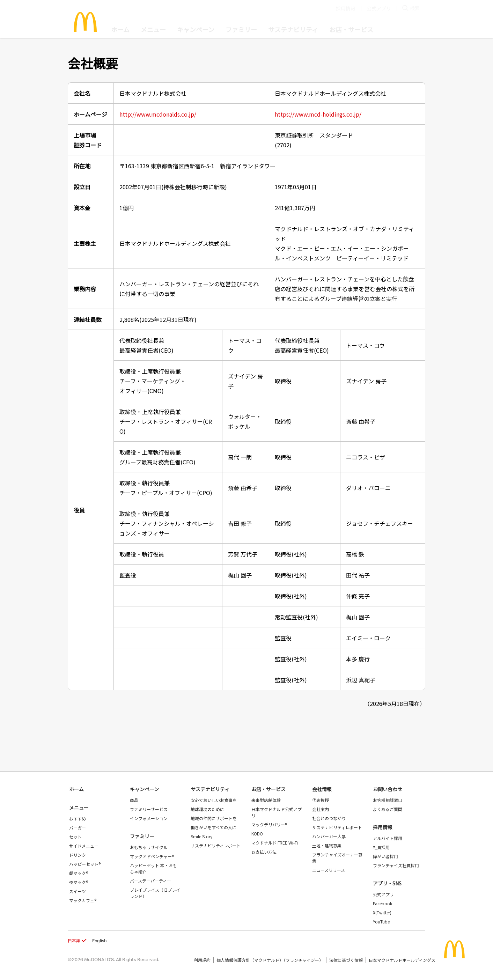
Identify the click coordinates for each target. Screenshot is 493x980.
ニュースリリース (329, 870)
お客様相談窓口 (388, 800)
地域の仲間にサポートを (214, 818)
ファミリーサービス (149, 809)
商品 (134, 800)
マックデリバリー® (269, 824)
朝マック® (79, 873)
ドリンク (78, 855)
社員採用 (381, 847)
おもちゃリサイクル (149, 847)
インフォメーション (149, 818)
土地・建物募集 (327, 845)
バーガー (78, 828)
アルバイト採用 (388, 838)
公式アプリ (379, 8)
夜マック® (79, 882)
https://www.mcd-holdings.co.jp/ (318, 114)
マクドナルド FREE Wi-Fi (275, 843)
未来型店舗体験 (266, 800)
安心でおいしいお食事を (214, 800)
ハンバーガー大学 (329, 836)
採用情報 (346, 8)
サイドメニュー (84, 846)
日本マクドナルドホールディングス (402, 960)
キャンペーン (196, 29)
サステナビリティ (293, 29)
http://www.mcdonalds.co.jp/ (158, 114)
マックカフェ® (83, 900)
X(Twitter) (382, 912)
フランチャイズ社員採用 (396, 865)
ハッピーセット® (85, 864)
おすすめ (78, 819)
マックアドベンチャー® (152, 856)
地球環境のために (207, 809)
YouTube (381, 922)
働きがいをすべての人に (214, 827)
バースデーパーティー (150, 881)
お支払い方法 (264, 852)
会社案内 (321, 809)
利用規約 (202, 960)
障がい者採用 (385, 856)
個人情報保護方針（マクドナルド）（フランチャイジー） (270, 960)
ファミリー (241, 29)
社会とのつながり (329, 818)
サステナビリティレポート (216, 845)
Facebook (382, 903)
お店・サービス (351, 29)
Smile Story (201, 836)
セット (75, 837)
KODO (257, 834)
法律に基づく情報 (346, 960)
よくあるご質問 (388, 809)
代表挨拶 (321, 800)
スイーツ (78, 891)
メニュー (79, 808)
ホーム (120, 29)
